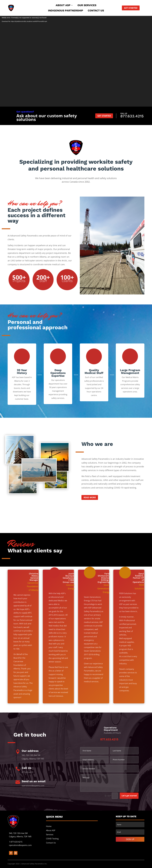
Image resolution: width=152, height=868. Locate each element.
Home (49, 826)
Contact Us (96, 11)
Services (50, 835)
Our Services (87, 6)
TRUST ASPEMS (76, 75)
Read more (90, 497)
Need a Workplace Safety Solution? (76, 50)
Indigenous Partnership (66, 11)
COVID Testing (52, 839)
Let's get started (129, 796)
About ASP (63, 6)
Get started (131, 8)
